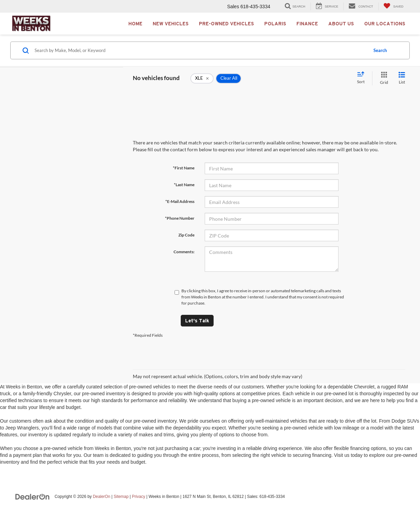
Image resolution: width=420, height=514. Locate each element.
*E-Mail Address (180, 201)
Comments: (184, 252)
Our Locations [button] (385, 24)
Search (380, 50)
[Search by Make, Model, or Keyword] (200, 50)
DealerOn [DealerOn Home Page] (101, 497)
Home (135, 24)
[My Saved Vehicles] (393, 6)
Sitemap (121, 497)
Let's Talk (197, 321)
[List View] (402, 78)
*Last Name (184, 185)
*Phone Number (180, 218)
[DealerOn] (33, 496)
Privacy (138, 497)
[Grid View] (383, 78)
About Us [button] (341, 24)
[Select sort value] (363, 78)
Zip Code (186, 235)
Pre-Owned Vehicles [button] (226, 24)
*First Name (184, 168)
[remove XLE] (202, 78)
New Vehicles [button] (171, 24)
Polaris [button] (275, 24)
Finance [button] (307, 24)
